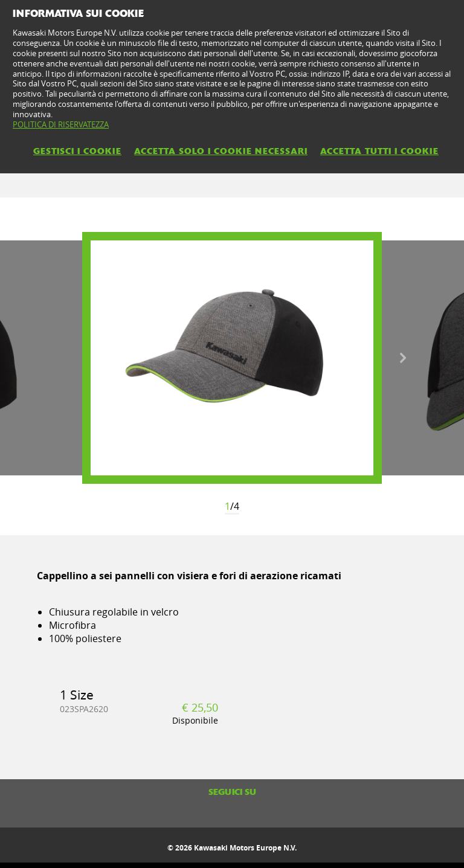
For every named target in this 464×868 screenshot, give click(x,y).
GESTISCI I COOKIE (77, 151)
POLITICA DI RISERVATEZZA (61, 124)
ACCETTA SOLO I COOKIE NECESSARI (221, 151)
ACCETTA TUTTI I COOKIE (379, 151)
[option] (232, 358)
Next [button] (403, 358)
